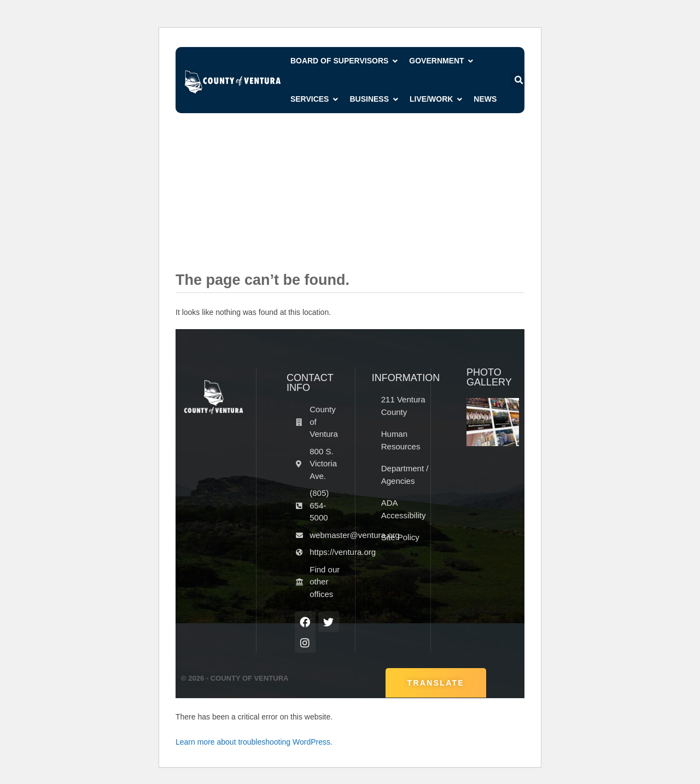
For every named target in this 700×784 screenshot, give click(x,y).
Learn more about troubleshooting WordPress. (254, 742)
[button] (518, 80)
